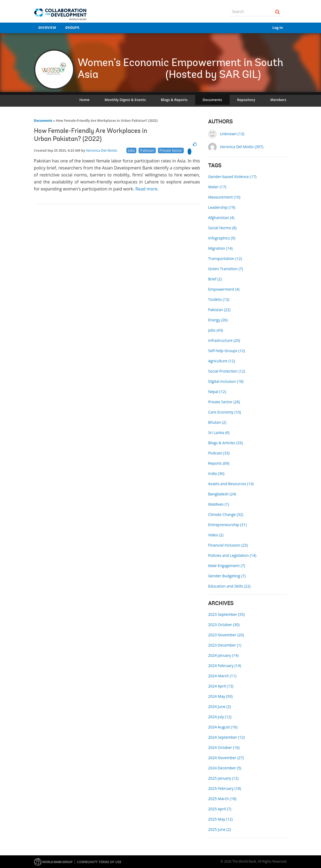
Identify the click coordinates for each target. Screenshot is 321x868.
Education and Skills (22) (229, 586)
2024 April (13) (221, 686)
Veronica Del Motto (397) (242, 147)
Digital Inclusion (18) (226, 381)
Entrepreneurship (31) (227, 525)
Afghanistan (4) (221, 218)
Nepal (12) (217, 392)
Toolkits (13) (219, 299)
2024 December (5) (225, 768)
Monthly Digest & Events (125, 100)
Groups (72, 28)
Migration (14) (220, 248)
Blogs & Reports (174, 100)
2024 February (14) (225, 666)
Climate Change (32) (226, 514)
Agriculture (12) (222, 361)
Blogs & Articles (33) (225, 443)
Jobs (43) (215, 330)
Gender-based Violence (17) (232, 177)
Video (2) (216, 535)
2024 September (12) (226, 737)
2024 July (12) (220, 717)
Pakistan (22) (219, 310)
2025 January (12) (223, 778)
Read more (146, 189)
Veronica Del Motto (102, 150)
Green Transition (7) (225, 269)
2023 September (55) (226, 614)
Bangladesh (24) (222, 494)
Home (85, 100)
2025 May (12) (220, 819)
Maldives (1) (218, 504)
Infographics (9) (222, 238)
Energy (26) (218, 320)
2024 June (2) (219, 706)
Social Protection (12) (227, 371)
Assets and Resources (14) (231, 484)
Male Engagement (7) (227, 566)
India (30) (216, 473)
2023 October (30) (224, 625)
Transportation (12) (225, 258)
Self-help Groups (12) (227, 351)
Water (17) (217, 187)
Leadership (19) (222, 207)
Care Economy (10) (225, 412)
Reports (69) (219, 463)
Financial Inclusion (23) (228, 545)
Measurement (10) (224, 197)
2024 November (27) (226, 758)
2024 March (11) (222, 676)
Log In (278, 27)
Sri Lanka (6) (219, 433)
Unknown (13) (232, 134)
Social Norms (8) (222, 228)
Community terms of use (99, 862)
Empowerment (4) (224, 289)
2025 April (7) (220, 809)
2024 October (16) (224, 747)
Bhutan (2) (217, 422)
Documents (212, 100)
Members (278, 100)
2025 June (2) (219, 829)
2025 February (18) (225, 788)
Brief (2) (215, 279)
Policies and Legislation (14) (232, 555)
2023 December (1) (225, 645)
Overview (47, 28)
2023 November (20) (226, 635)
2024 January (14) (223, 655)
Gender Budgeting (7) (227, 576)
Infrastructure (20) (224, 340)
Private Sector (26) (224, 402)
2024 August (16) (223, 727)
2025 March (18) (222, 799)
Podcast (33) (219, 453)
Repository (246, 100)
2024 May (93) (220, 696)
